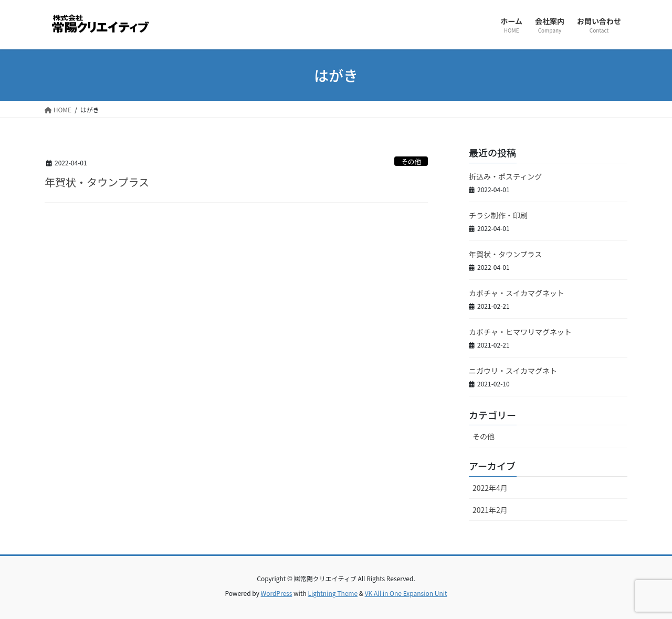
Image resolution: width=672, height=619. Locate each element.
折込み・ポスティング (505, 176)
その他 (411, 161)
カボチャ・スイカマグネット (517, 293)
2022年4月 (490, 488)
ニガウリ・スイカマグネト (513, 371)
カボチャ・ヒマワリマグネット (520, 332)
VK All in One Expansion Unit (406, 593)
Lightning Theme (333, 593)
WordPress (277, 593)
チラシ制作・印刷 (498, 215)
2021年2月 (490, 510)
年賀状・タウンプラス (97, 182)
